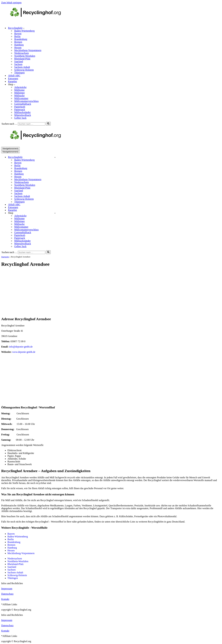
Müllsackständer (22, 112)
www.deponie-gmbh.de (24, 352)
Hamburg (19, 45)
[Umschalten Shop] (55, 213)
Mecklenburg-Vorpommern (28, 50)
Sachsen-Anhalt (22, 67)
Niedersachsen (21, 53)
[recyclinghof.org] (40, 23)
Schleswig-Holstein (24, 70)
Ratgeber (13, 81)
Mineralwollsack (23, 115)
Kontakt (5, 599)
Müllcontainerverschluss (26, 101)
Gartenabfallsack (23, 104)
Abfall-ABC (14, 76)
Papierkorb (20, 107)
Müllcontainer (21, 98)
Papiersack (20, 110)
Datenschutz (7, 594)
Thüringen (19, 73)
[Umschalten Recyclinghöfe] (55, 157)
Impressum (7, 589)
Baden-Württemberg (24, 31)
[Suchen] (32, 124)
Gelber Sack (20, 118)
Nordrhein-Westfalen (25, 56)
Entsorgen (13, 79)
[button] (24, 28)
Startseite (5, 257)
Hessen (18, 48)
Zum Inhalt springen (11, 3)
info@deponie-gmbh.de (21, 347)
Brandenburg (21, 39)
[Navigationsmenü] (10, 148)
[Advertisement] (111, 292)
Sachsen (18, 64)
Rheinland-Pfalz (22, 59)
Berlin (17, 36)
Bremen (18, 42)
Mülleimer (20, 93)
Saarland (19, 61)
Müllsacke (19, 96)
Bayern (18, 34)
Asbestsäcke (20, 87)
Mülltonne (19, 90)
